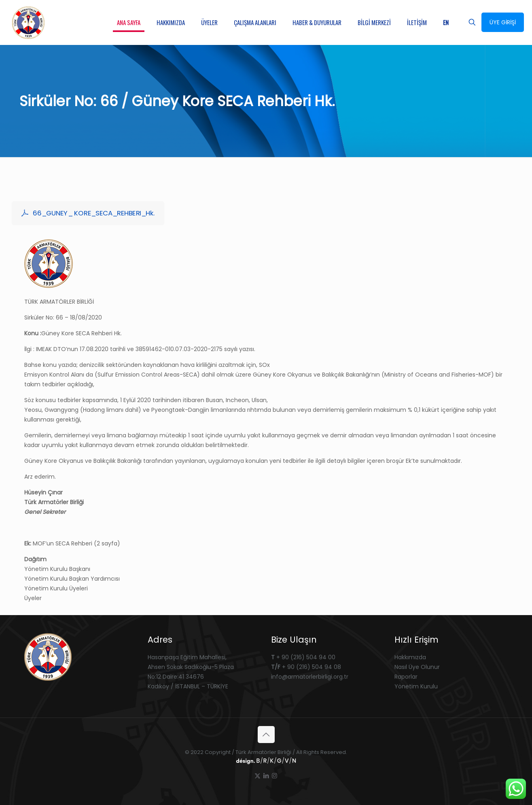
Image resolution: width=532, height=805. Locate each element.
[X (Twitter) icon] (258, 776)
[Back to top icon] (266, 735)
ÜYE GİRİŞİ (503, 22)
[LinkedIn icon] (266, 776)
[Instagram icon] (274, 776)
